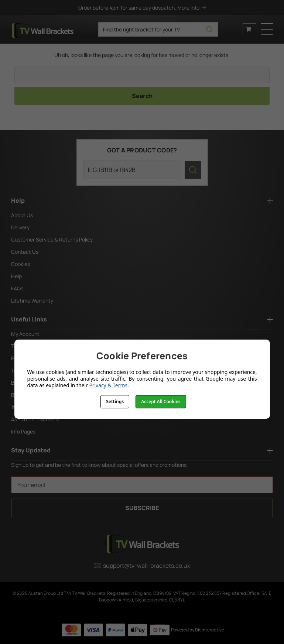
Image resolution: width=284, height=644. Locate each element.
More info (192, 8)
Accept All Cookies (161, 402)
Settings (115, 402)
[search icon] (209, 29)
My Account (25, 334)
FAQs (17, 288)
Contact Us (25, 252)
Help (16, 276)
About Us (22, 215)
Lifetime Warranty (32, 301)
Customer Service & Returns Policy (52, 240)
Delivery (20, 227)
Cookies (20, 264)
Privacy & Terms (108, 385)
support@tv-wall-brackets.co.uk (142, 566)
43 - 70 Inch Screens (35, 419)
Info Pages (23, 431)
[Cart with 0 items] (249, 29)
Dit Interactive (210, 630)
